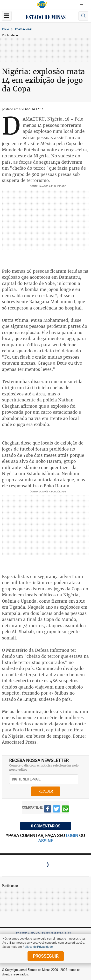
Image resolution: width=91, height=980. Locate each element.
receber (46, 791)
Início (5, 29)
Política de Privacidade (38, 947)
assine (46, 841)
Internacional (24, 29)
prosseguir (46, 956)
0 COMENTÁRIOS (46, 826)
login (73, 835)
